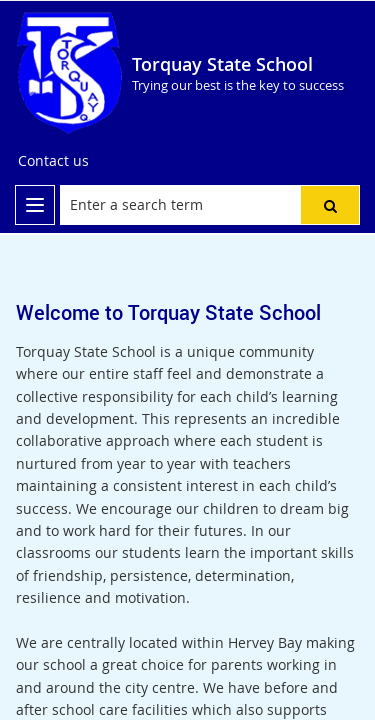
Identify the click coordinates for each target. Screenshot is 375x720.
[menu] (35, 205)
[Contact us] (53, 161)
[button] (330, 205)
